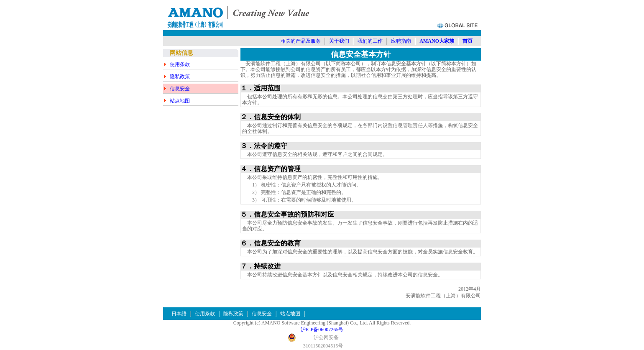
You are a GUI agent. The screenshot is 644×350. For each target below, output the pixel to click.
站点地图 (180, 101)
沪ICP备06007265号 (322, 330)
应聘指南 (401, 41)
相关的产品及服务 (301, 41)
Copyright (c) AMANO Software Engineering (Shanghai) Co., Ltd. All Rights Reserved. (322, 323)
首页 (468, 41)
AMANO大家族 (437, 41)
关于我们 (339, 41)
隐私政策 (180, 77)
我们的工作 (370, 41)
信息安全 (180, 89)
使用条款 (180, 64)
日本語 (179, 314)
